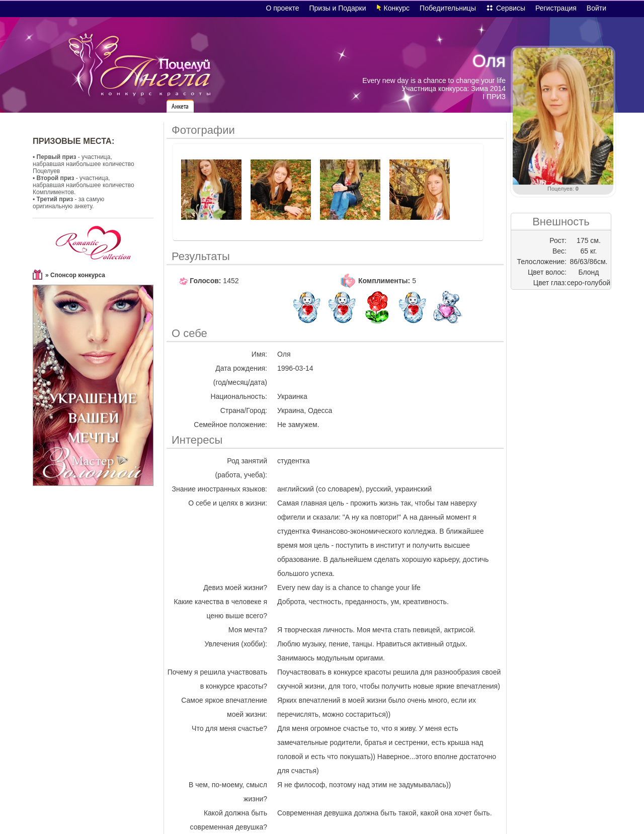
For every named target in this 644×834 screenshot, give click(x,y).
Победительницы (448, 8)
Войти (596, 8)
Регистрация (556, 8)
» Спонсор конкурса (75, 275)
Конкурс (397, 8)
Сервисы (511, 8)
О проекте (282, 8)
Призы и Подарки (338, 8)
